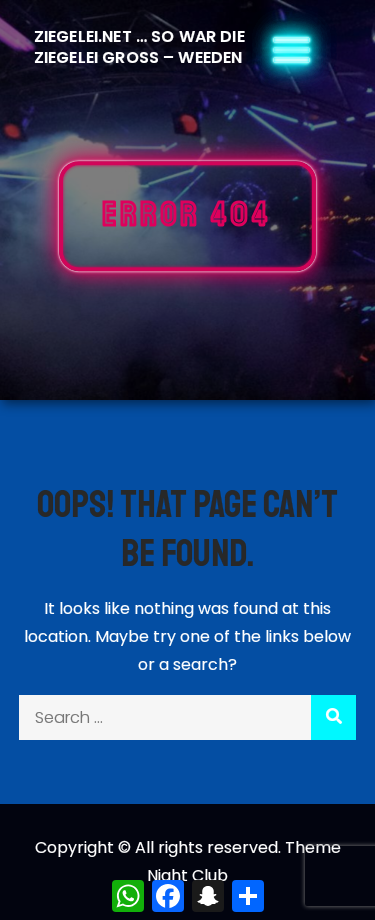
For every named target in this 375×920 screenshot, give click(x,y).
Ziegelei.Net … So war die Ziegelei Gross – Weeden (139, 47)
